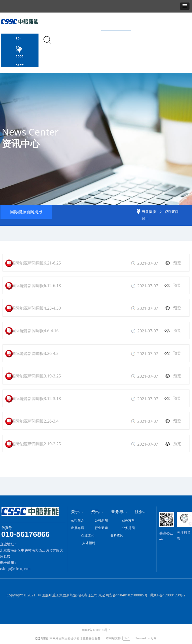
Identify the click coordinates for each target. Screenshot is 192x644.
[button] (185, 6)
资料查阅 (171, 212)
